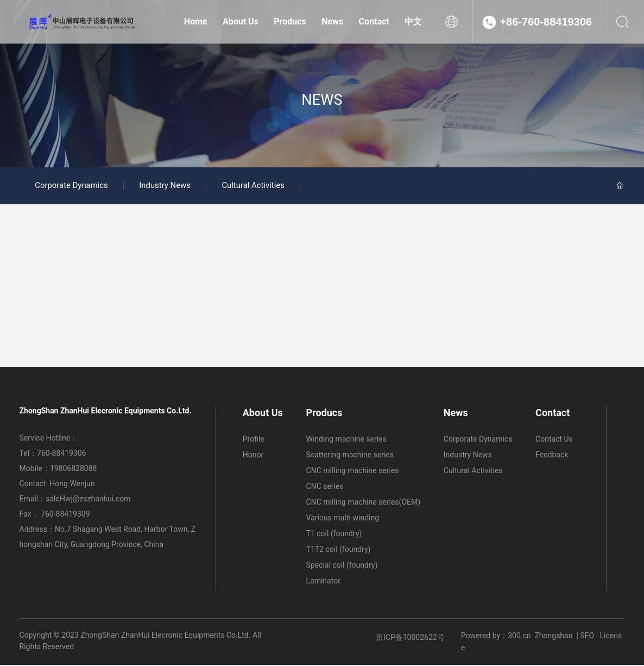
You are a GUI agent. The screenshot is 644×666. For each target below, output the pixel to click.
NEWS (322, 100)
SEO (587, 637)
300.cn (519, 637)
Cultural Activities (258, 186)
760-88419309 (66, 515)
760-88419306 (61, 454)
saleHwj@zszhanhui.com (88, 500)
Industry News (168, 186)
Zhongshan (553, 637)
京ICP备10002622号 (410, 638)
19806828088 (74, 469)
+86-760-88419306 (546, 22)
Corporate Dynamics (73, 186)
